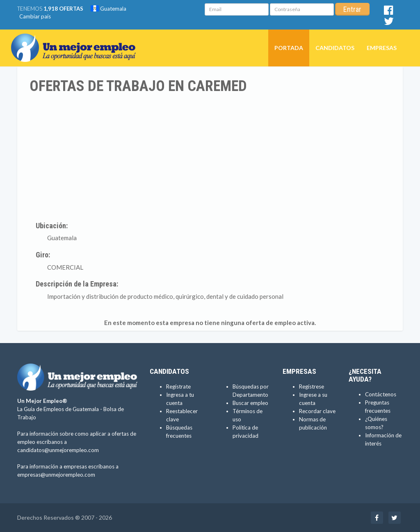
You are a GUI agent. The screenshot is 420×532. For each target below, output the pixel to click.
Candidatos (335, 48)
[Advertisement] (210, 156)
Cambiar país (35, 16)
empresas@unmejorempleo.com (56, 475)
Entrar (352, 9)
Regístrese (312, 386)
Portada (289, 48)
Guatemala (108, 9)
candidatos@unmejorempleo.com (58, 450)
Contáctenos (381, 394)
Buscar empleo (250, 403)
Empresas (382, 48)
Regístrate (178, 386)
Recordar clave (317, 411)
